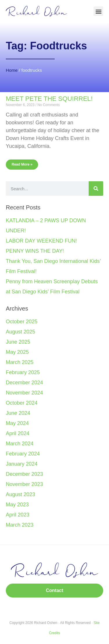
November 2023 (24, 484)
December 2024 (24, 383)
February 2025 (23, 372)
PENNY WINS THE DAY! (35, 251)
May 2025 (17, 352)
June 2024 (18, 413)
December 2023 (24, 474)
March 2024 (20, 444)
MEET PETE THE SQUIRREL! (49, 99)
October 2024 (22, 403)
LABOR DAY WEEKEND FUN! (41, 241)
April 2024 (18, 433)
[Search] (96, 189)
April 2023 (18, 515)
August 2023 (20, 494)
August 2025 (20, 332)
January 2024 (22, 464)
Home (12, 70)
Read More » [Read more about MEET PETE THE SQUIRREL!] (22, 164)
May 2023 (17, 505)
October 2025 (22, 322)
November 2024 (24, 393)
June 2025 (18, 342)
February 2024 (23, 454)
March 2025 (20, 362)
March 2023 (20, 525)
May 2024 (17, 423)
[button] (98, 11)
